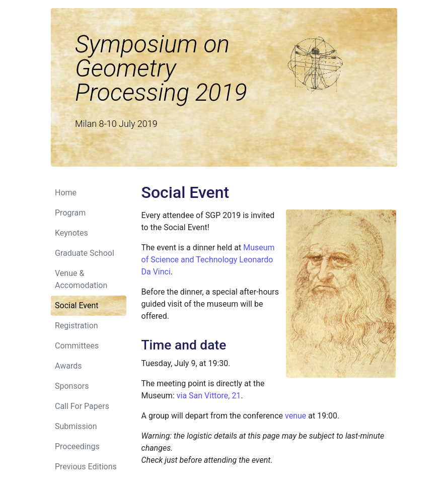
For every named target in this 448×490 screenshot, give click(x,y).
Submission (76, 426)
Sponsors (72, 386)
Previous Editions (86, 467)
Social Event (77, 305)
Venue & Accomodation (81, 279)
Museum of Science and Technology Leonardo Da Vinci (208, 260)
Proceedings (77, 446)
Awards (68, 366)
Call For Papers (82, 406)
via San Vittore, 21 (209, 396)
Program (70, 213)
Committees (77, 346)
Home (66, 193)
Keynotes (71, 233)
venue (295, 416)
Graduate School (85, 253)
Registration (77, 326)
